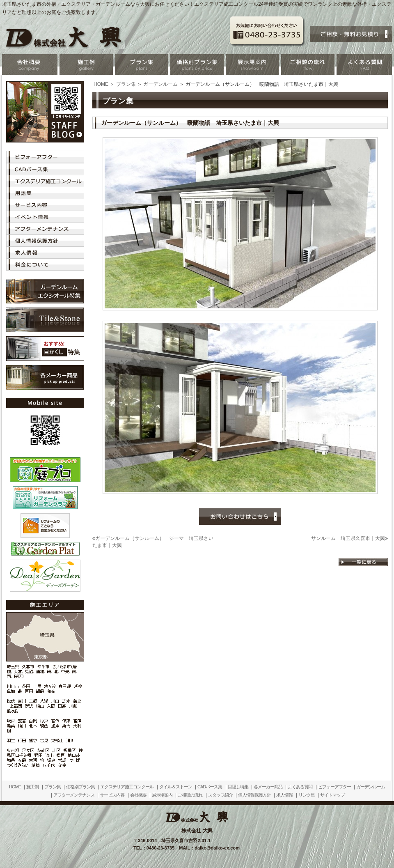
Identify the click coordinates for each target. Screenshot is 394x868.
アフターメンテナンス (74, 795)
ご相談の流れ (190, 795)
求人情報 (284, 795)
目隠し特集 (238, 787)
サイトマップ (332, 795)
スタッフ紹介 (220, 795)
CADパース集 (210, 787)
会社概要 (138, 795)
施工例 (32, 787)
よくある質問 (300, 787)
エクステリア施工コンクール (127, 787)
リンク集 (307, 795)
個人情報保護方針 (254, 795)
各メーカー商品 (268, 787)
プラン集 (126, 84)
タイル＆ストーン (176, 787)
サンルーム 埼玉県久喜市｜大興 (348, 538)
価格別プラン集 (80, 787)
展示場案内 (162, 795)
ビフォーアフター (334, 787)
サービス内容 (112, 795)
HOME (101, 84)
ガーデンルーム (160, 84)
